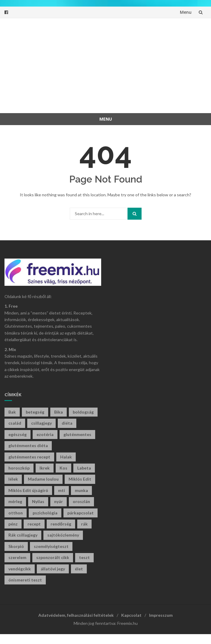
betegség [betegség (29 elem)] (35, 412)
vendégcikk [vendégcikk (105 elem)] (20, 569)
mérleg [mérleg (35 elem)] (15, 501)
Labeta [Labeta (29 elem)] (84, 468)
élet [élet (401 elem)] (79, 569)
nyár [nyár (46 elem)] (59, 501)
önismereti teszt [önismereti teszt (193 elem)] (25, 580)
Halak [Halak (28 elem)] (66, 457)
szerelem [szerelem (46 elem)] (17, 557)
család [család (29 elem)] (15, 423)
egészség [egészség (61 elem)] (18, 434)
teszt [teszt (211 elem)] (84, 557)
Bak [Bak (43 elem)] (12, 412)
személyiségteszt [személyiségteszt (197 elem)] (51, 546)
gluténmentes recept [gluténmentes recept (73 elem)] (29, 457)
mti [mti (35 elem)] (62, 490)
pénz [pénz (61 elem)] (13, 524)
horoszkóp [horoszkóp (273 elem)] (19, 468)
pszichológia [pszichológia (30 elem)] (45, 513)
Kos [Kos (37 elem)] (63, 468)
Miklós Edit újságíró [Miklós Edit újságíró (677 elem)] (28, 490)
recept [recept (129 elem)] (34, 524)
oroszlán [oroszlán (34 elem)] (81, 501)
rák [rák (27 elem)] (84, 524)
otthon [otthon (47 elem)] (16, 513)
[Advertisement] (110, 65)
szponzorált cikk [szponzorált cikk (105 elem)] (53, 557)
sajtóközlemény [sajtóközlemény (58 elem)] (63, 535)
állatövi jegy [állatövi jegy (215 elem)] (53, 569)
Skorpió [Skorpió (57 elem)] (16, 546)
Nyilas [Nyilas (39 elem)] (38, 501)
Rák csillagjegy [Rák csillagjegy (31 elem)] (23, 535)
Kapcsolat (131, 615)
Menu (186, 12)
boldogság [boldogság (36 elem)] (83, 412)
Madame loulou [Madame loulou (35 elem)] (43, 479)
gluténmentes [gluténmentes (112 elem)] (77, 434)
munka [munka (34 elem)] (81, 490)
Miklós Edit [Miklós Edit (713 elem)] (80, 479)
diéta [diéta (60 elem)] (67, 423)
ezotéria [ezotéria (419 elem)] (45, 434)
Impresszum (161, 615)
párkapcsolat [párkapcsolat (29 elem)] (81, 513)
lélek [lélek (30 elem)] (13, 479)
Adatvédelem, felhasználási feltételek (76, 615)
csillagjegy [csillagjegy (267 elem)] (41, 423)
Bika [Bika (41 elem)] (59, 412)
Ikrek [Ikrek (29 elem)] (45, 468)
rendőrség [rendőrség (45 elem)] (61, 524)
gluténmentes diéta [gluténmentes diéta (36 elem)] (28, 445)
